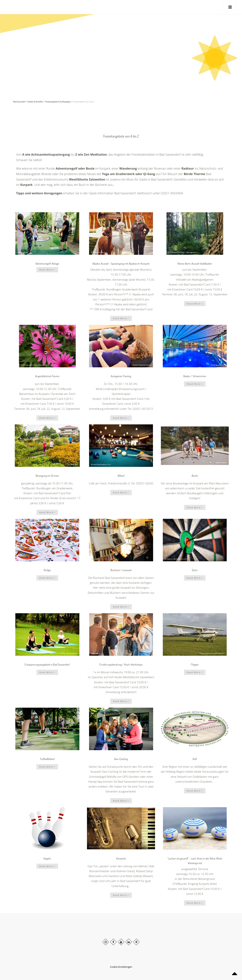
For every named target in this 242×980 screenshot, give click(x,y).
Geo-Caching (121, 759)
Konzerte (121, 858)
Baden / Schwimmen (195, 376)
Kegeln (47, 858)
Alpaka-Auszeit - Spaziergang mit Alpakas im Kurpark (121, 264)
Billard (121, 476)
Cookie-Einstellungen (121, 967)
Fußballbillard (47, 759)
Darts (195, 570)
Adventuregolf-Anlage (47, 264)
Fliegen (195, 665)
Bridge (47, 570)
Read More (47, 270)
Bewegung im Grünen (47, 476)
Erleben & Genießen (35, 102)
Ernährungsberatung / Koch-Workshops (121, 665)
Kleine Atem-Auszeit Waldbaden (195, 264)
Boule (195, 476)
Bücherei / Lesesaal (121, 570)
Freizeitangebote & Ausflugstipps (58, 102)
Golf (195, 759)
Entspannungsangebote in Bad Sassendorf (47, 665)
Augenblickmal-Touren (47, 376)
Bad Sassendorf (19, 102)
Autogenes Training (121, 376)
